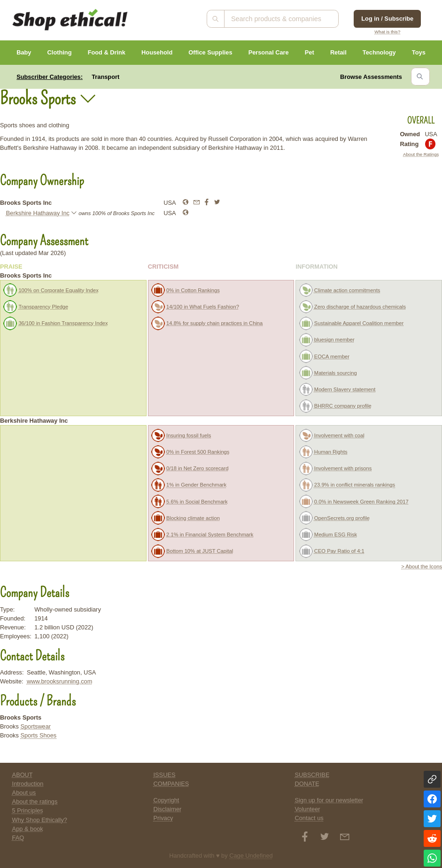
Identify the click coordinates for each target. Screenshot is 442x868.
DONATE (307, 784)
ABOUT (23, 775)
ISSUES (165, 775)
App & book (28, 829)
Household (157, 52)
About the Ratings (421, 154)
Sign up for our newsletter (329, 800)
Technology (379, 52)
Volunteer (307, 809)
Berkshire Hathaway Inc (38, 213)
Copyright (167, 800)
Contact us (309, 818)
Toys (419, 52)
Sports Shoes (38, 735)
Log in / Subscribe (387, 19)
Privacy (163, 818)
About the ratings (35, 802)
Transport (105, 77)
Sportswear (35, 726)
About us (24, 793)
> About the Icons (422, 566)
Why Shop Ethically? (40, 820)
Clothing (60, 52)
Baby (24, 52)
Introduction (28, 784)
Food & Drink (107, 52)
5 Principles (28, 810)
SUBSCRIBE (312, 775)
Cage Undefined (251, 856)
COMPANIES (171, 784)
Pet (310, 52)
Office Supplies (210, 52)
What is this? (387, 32)
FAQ (18, 838)
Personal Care (269, 52)
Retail (338, 52)
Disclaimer (168, 809)
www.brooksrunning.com (59, 681)
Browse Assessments (371, 77)
